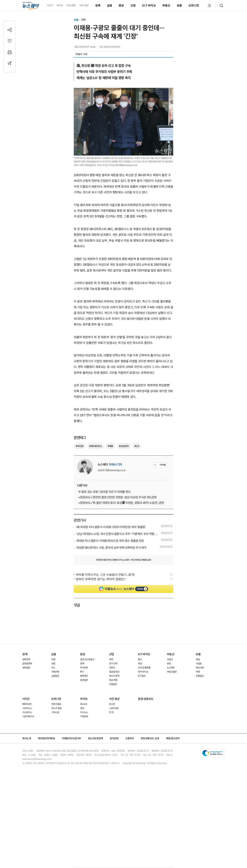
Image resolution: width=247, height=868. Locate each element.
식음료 (199, 664)
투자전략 (84, 668)
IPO (82, 672)
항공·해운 (113, 680)
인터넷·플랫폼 (144, 668)
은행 (53, 659)
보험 (53, 664)
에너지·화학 (114, 676)
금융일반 (55, 676)
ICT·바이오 (149, 5)
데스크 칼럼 (56, 708)
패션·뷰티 (200, 668)
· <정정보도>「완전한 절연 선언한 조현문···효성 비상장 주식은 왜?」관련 (117, 497)
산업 (133, 5)
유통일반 (200, 676)
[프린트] (10, 52)
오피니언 (194, 5)
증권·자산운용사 (87, 659)
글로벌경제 (27, 664)
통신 (140, 659)
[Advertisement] (123, 625)
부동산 (166, 5)
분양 (169, 664)
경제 (98, 5)
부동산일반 (172, 672)
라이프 (60, 5)
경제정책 (26, 659)
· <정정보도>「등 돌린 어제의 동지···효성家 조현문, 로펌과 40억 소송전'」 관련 (121, 503)
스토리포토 (114, 708)
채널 (198, 659)
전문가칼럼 (56, 704)
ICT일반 (142, 676)
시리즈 (50, 5)
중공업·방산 (114, 672)
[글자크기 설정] (10, 63)
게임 (140, 664)
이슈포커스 (27, 712)
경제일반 (26, 668)
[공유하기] (10, 30)
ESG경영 (71, 5)
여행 (198, 672)
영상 (82, 708)
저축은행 (55, 672)
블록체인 (84, 676)
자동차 (112, 668)
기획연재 (84, 716)
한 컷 (111, 712)
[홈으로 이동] (31, 5)
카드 (53, 668)
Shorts (84, 704)
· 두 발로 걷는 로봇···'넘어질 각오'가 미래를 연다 (104, 492)
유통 (180, 5)
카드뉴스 (84, 712)
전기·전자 (113, 664)
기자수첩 (55, 712)
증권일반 (84, 680)
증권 (121, 5)
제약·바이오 (143, 672)
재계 (83, 20)
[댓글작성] (10, 41)
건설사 (170, 659)
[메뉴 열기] (209, 5)
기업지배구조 (28, 716)
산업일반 (113, 684)
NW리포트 (27, 704)
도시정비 (171, 668)
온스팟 (112, 704)
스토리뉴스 (27, 708)
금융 (110, 5)
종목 (82, 664)
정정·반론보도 (146, 699)
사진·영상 (84, 5)
